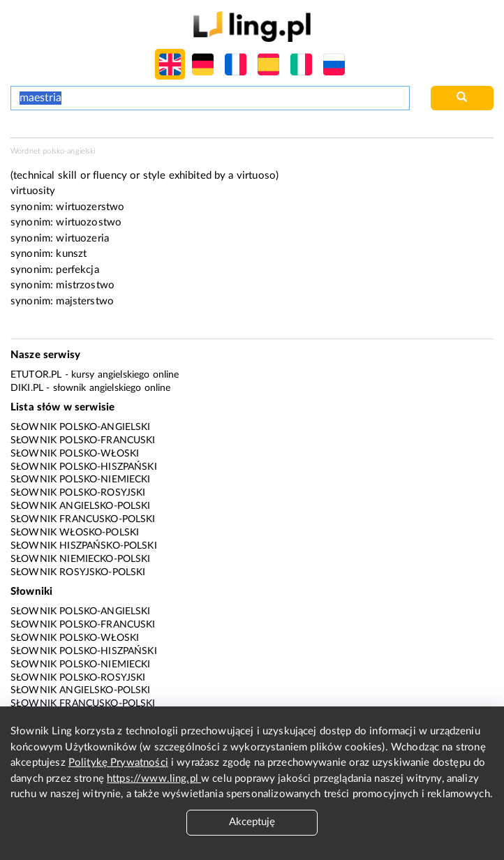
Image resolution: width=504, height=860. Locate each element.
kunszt (71, 254)
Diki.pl (27, 388)
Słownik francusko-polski (83, 519)
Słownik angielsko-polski (81, 506)
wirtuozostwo (89, 222)
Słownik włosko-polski (75, 533)
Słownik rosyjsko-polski (78, 572)
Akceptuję (252, 822)
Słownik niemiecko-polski (81, 559)
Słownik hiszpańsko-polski (84, 546)
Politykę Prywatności (118, 763)
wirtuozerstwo (90, 207)
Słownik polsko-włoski (75, 454)
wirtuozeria (82, 238)
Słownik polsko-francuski (83, 440)
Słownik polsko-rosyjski (78, 493)
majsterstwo (85, 301)
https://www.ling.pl (154, 779)
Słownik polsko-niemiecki (81, 480)
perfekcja (77, 270)
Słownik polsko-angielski (81, 427)
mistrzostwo (85, 285)
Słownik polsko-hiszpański (84, 467)
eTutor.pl (36, 375)
